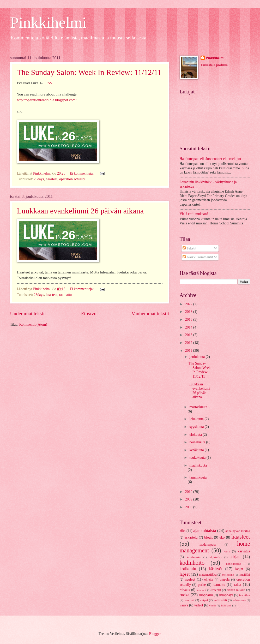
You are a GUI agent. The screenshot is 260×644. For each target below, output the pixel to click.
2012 (189, 343)
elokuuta (196, 435)
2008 (189, 507)
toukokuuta (198, 458)
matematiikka (208, 575)
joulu (227, 551)
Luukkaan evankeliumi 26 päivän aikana (80, 211)
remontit (201, 590)
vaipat (204, 600)
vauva (184, 605)
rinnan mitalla (236, 590)
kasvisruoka (194, 557)
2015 (189, 320)
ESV (49, 83)
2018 (189, 312)
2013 (189, 335)
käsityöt (216, 569)
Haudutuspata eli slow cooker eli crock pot (210, 159)
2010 (189, 492)
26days (39, 179)
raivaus (185, 590)
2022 (189, 304)
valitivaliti (220, 600)
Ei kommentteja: (82, 173)
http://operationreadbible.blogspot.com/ (47, 100)
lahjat (239, 569)
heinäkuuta (198, 442)
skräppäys (226, 595)
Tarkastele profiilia (214, 65)
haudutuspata (207, 545)
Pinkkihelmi (48, 22)
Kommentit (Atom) (33, 324)
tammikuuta (198, 477)
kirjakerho (216, 557)
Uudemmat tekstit (28, 314)
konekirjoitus (234, 564)
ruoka (185, 595)
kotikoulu (188, 569)
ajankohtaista (205, 531)
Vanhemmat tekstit (150, 314)
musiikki (244, 575)
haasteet (52, 179)
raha (238, 584)
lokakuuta (197, 419)
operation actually (72, 179)
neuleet (190, 579)
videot (199, 605)
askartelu (191, 537)
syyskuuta (197, 427)
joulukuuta (197, 357)
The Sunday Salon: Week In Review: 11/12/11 (89, 72)
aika (183, 531)
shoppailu (206, 595)
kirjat (235, 557)
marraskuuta (198, 407)
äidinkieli (226, 605)
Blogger (155, 634)
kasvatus (244, 551)
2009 (189, 499)
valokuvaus (239, 600)
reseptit (216, 590)
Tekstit (189, 248)
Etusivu (89, 314)
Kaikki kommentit (198, 257)
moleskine (228, 575)
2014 (189, 327)
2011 (189, 351)
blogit (208, 537)
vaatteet (189, 600)
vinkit (213, 605)
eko (222, 537)
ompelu (225, 580)
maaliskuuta (198, 465)
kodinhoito (192, 563)
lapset (185, 574)
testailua (244, 595)
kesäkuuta (197, 450)
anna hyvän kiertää (238, 531)
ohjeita (209, 580)
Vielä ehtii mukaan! (194, 214)
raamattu (65, 295)
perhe (202, 585)
